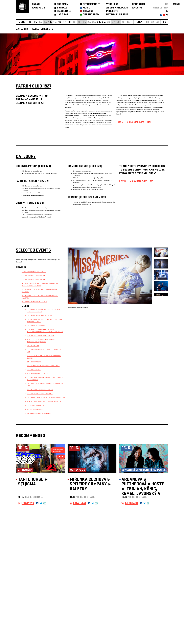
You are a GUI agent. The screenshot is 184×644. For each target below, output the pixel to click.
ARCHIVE (137, 8)
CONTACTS (138, 5)
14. (50, 22)
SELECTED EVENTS (43, 29)
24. (99, 22)
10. (31, 22)
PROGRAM (63, 5)
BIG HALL (62, 8)
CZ (167, 5)
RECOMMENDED (92, 5)
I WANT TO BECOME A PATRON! (134, 122)
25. (104, 22)
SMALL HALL (64, 11)
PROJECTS (112, 11)
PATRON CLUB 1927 (117, 15)
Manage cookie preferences (27, 605)
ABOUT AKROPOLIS (117, 8)
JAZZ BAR (63, 15)
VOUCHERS (112, 5)
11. (35, 22)
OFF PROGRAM (91, 15)
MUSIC (86, 8)
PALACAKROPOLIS (39, 6)
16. (60, 22)
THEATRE (88, 11)
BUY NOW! (28, 504)
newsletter (161, 8)
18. (70, 22)
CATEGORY (22, 29)
